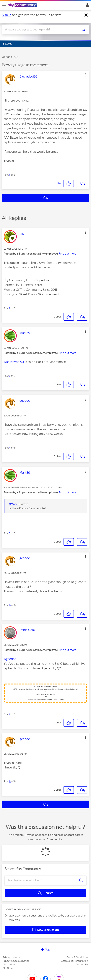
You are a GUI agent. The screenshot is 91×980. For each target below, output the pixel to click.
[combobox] (41, 30)
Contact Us (82, 964)
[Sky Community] (23, 6)
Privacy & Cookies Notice (16, 961)
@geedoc (10, 659)
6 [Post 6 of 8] (10, 605)
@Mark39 (15, 504)
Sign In (86, 6)
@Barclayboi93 (14, 362)
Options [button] (7, 57)
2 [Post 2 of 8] (10, 308)
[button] (85, 75)
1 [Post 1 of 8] (10, 175)
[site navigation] (4, 5)
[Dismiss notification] (86, 15)
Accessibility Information (75, 961)
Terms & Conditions (77, 957)
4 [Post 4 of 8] (10, 448)
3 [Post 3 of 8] (10, 376)
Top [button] (48, 949)
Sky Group (9, 968)
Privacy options (11, 957)
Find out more (68, 254)
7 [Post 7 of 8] (10, 714)
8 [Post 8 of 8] (10, 781)
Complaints (9, 964)
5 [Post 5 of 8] (10, 533)
